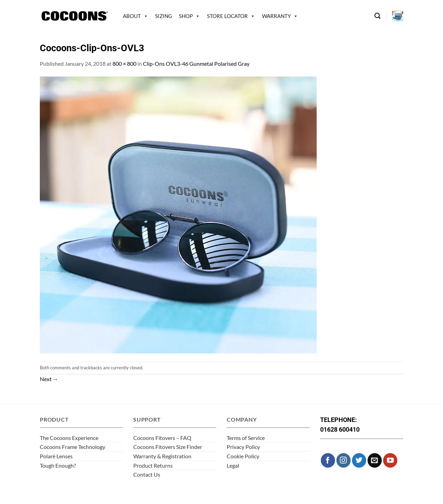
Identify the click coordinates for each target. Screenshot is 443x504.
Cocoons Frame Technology (73, 447)
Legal (233, 465)
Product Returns (153, 465)
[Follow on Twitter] (359, 460)
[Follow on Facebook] (328, 460)
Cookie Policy (243, 456)
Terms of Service (246, 438)
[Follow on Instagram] (343, 460)
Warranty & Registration (162, 456)
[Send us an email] (375, 460)
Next (49, 379)
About (132, 16)
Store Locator (227, 16)
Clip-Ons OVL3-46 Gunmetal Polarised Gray (196, 64)
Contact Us (147, 474)
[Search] (377, 16)
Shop (186, 16)
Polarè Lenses (56, 456)
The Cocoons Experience (69, 438)
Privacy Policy (243, 447)
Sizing (164, 16)
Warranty (276, 16)
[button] (398, 16)
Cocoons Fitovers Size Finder (168, 447)
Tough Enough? (58, 465)
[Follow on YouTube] (390, 460)
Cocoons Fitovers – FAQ (162, 438)
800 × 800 (124, 64)
